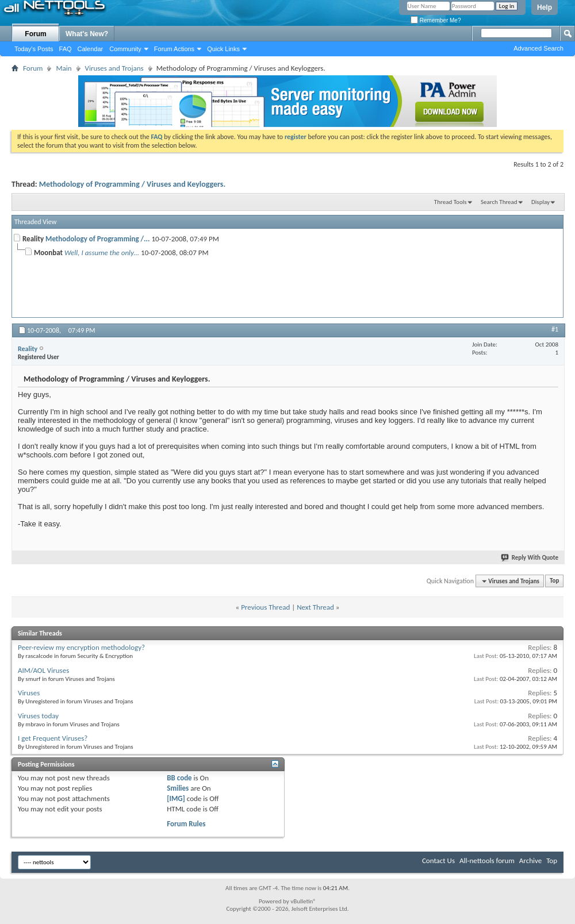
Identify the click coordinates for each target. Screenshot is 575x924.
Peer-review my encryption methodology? (81, 647)
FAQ (66, 49)
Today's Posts (34, 49)
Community (125, 49)
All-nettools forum (487, 861)
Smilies (178, 788)
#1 (555, 329)
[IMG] (176, 798)
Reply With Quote (530, 558)
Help (545, 7)
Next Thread (315, 607)
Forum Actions (174, 49)
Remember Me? (436, 20)
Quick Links (223, 49)
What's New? (87, 34)
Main (64, 68)
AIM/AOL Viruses (43, 670)
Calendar (91, 49)
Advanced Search (538, 48)
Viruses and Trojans (114, 68)
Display (540, 202)
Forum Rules (186, 824)
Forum (35, 34)
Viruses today (38, 716)
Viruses (29, 693)
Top (554, 581)
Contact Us (438, 861)
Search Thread (499, 202)
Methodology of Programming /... (97, 239)
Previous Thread (265, 607)
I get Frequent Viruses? (53, 738)
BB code (179, 778)
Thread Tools (451, 202)
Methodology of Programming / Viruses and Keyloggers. (132, 184)
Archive (530, 861)
